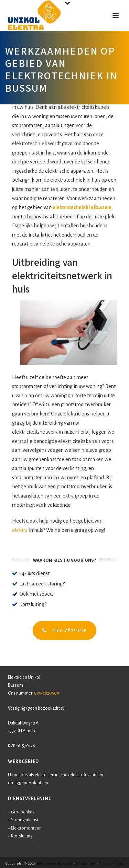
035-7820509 (47, 693)
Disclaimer (86, 863)
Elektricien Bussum (55, 863)
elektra (20, 530)
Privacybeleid (111, 863)
